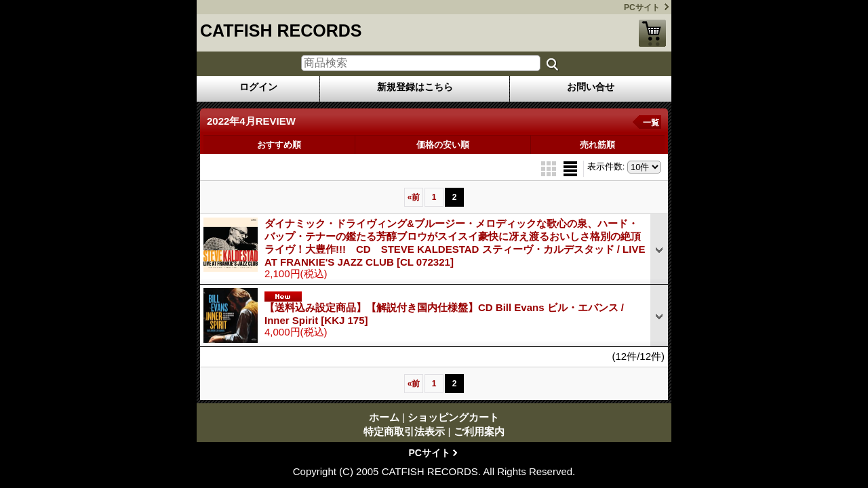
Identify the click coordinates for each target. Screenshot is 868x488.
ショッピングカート (652, 33)
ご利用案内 (479, 431)
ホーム (384, 417)
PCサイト (642, 7)
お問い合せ (591, 87)
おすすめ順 (279, 145)
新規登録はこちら (415, 87)
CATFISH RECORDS (281, 30)
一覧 (651, 123)
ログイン (258, 87)
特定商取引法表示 (404, 431)
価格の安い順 (443, 145)
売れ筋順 (597, 145)
